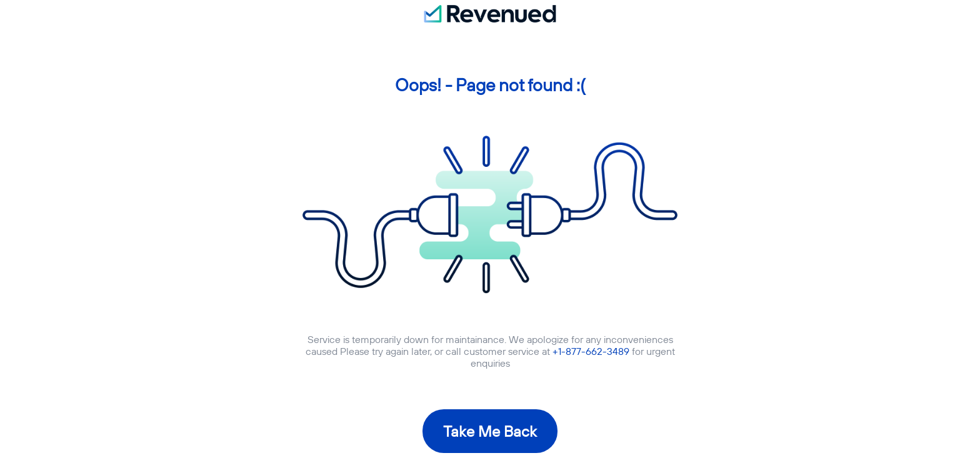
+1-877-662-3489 (591, 351)
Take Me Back (490, 431)
